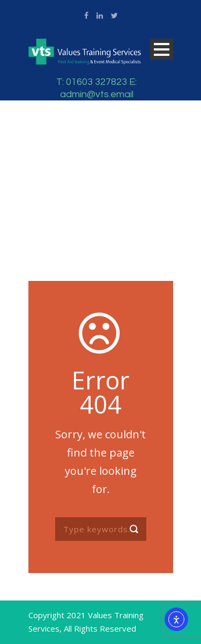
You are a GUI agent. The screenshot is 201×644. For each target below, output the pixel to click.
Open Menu (162, 49)
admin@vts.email (97, 94)
